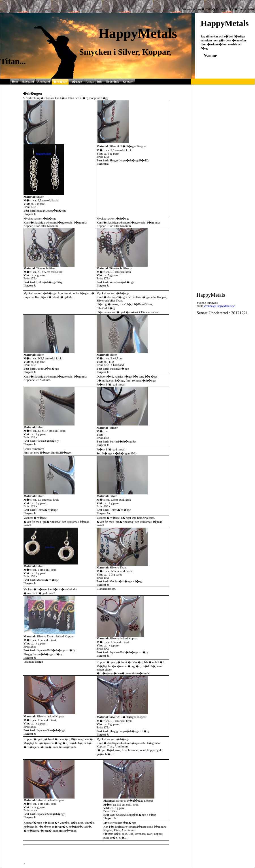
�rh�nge (60, 82)
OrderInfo (112, 82)
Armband (44, 82)
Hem (15, 82)
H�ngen (76, 82)
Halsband (28, 82)
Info (100, 82)
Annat (90, 82)
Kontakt (128, 82)
